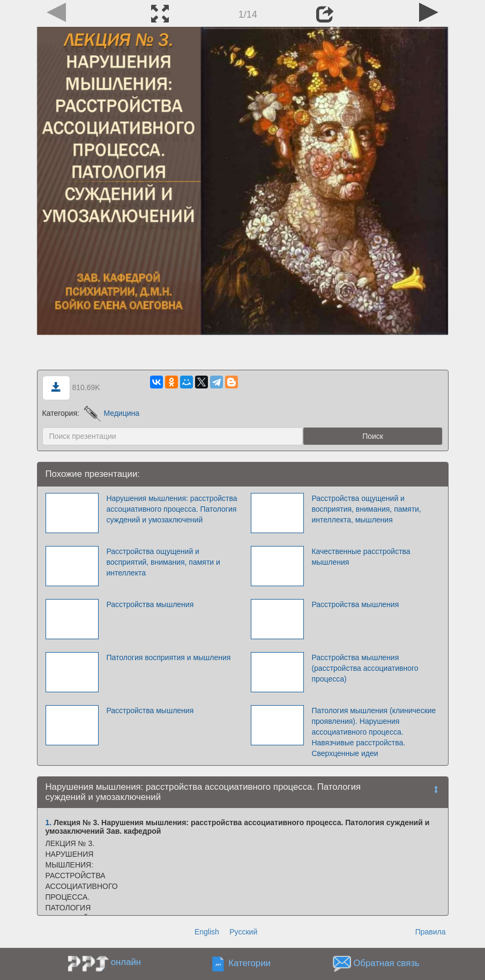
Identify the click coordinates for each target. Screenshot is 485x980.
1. (49, 822)
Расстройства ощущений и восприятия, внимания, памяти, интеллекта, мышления (366, 509)
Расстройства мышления (150, 604)
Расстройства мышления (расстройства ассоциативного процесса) (365, 668)
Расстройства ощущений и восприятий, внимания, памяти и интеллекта (163, 562)
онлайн (126, 962)
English (207, 932)
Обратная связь (386, 964)
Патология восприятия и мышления (168, 657)
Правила (431, 932)
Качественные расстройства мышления (361, 557)
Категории (249, 964)
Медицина (112, 413)
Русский (243, 932)
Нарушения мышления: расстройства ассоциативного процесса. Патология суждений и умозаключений (171, 509)
